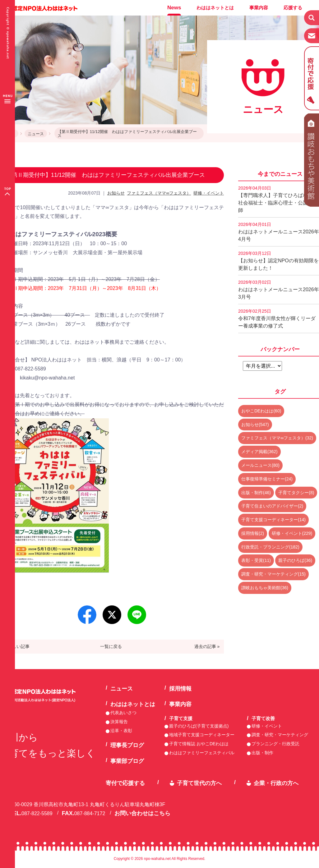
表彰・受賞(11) (256, 560)
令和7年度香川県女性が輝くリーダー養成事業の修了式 (277, 319)
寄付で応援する (125, 783)
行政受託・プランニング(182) (270, 547)
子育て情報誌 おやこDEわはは (199, 744)
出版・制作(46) (256, 493)
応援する (293, 8)
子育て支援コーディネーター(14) (273, 520)
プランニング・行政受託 (275, 744)
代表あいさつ (123, 713)
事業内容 (259, 8)
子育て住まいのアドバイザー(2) (272, 506)
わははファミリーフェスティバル (202, 753)
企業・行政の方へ (276, 783)
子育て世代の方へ (199, 783)
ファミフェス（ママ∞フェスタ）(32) (277, 438)
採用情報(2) (253, 533)
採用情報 (180, 689)
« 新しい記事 (17, 646)
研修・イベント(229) (292, 533)
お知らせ (116, 193)
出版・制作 (262, 753)
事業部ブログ (127, 761)
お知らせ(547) (255, 425)
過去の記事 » (207, 646)
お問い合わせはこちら (142, 813)
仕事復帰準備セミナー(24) (267, 479)
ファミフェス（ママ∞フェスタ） (159, 193)
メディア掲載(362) (259, 452)
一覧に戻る (111, 646)
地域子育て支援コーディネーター (202, 735)
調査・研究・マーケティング (280, 735)
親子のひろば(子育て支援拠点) (199, 726)
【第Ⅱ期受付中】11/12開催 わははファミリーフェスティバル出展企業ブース (127, 134)
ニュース (36, 134)
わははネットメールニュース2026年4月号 (279, 232)
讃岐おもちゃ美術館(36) (265, 588)
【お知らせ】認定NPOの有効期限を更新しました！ (278, 261)
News (174, 8)
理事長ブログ (127, 745)
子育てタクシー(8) (296, 493)
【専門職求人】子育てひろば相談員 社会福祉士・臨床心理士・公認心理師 (279, 199)
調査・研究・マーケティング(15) (273, 574)
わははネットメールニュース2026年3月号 (279, 290)
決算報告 (119, 722)
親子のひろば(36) (295, 560)
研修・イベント (209, 193)
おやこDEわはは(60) (261, 411)
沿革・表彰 (121, 731)
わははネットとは (215, 8)
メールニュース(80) (260, 465)
